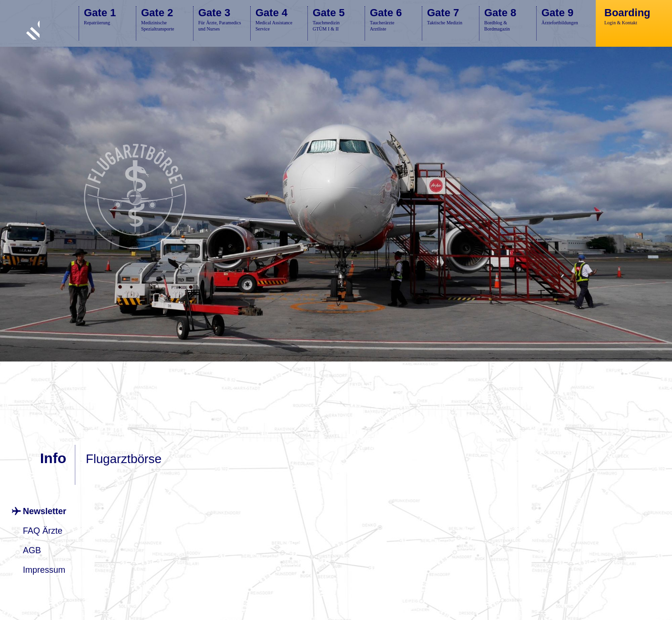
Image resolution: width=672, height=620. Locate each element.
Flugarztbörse (124, 459)
